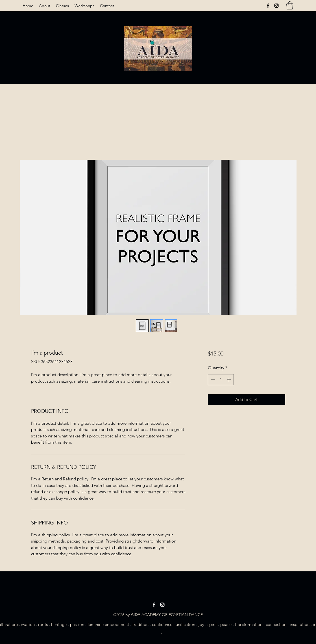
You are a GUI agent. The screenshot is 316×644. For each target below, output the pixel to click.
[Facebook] (268, 6)
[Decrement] (213, 380)
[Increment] (229, 380)
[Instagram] (276, 6)
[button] (290, 6)
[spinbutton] (221, 380)
